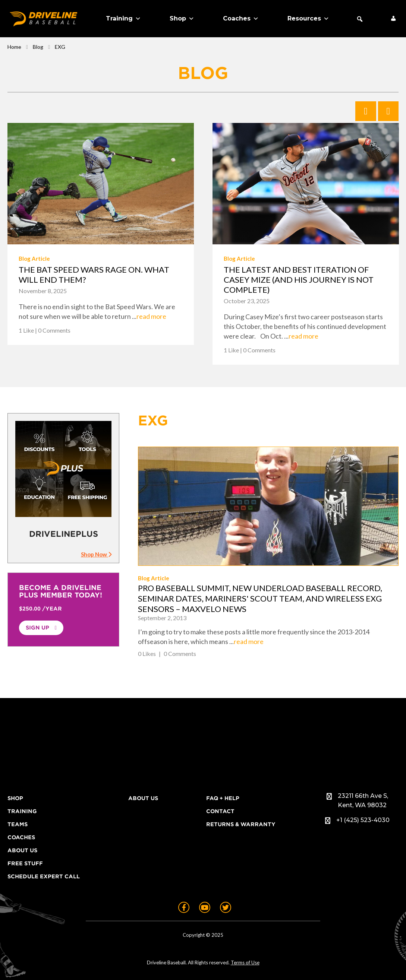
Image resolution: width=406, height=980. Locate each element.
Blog (38, 47)
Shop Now (96, 554)
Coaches (241, 19)
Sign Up (37, 628)
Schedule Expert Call (44, 876)
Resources (308, 19)
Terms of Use (245, 962)
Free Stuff (25, 863)
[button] (360, 19)
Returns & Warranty (241, 824)
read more (151, 316)
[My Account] (393, 19)
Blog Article (34, 259)
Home (14, 47)
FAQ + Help (223, 798)
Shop (182, 19)
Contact (220, 811)
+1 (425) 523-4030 (363, 820)
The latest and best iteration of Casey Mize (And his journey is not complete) (299, 280)
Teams (18, 824)
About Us (22, 850)
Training (123, 19)
